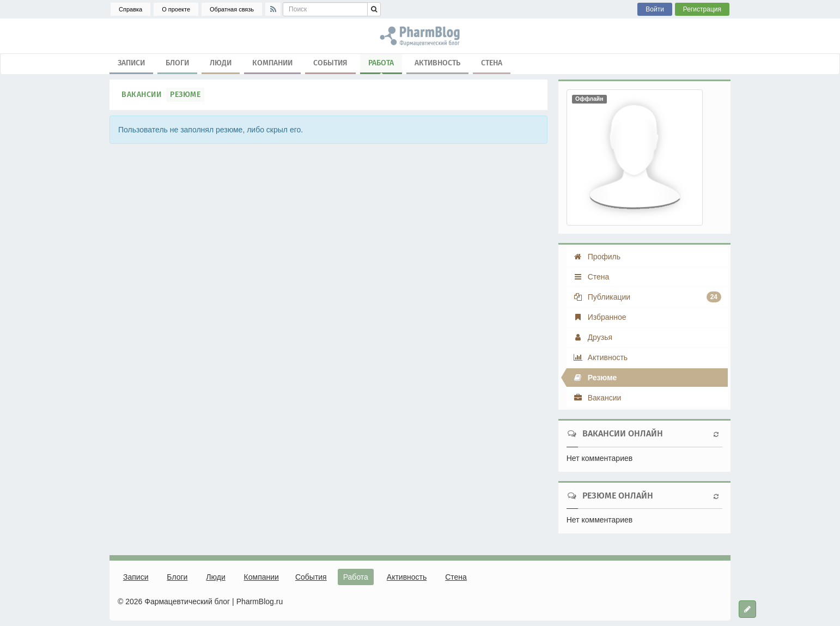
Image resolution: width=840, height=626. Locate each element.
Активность (437, 63)
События (330, 63)
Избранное (600, 317)
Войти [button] (655, 9)
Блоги (177, 63)
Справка (130, 9)
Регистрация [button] (702, 9)
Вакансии (141, 95)
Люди (221, 63)
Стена (492, 63)
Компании (272, 63)
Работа (381, 65)
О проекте (176, 9)
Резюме (185, 95)
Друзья (593, 337)
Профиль (597, 257)
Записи (131, 63)
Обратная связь (232, 9)
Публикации (647, 297)
